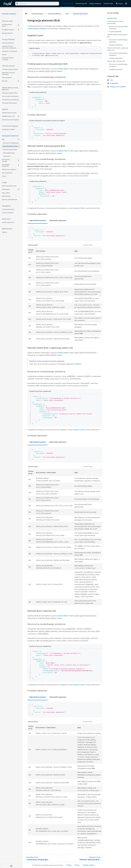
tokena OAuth (63, 69)
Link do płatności (7, 173)
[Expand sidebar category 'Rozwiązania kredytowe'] (18, 165)
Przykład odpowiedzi (115, 32)
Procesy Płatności (8, 39)
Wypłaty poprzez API (8, 116)
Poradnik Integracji (67, 3)
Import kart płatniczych (9, 186)
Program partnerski (8, 209)
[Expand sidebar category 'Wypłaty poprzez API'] (18, 116)
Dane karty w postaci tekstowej (8, 73)
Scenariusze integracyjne (11, 143)
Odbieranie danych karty (10, 93)
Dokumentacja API (81, 3)
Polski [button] (119, 4)
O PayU (69, 865)
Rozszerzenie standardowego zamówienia (118, 27)
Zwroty (4, 54)
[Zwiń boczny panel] (11, 866)
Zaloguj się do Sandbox (118, 87)
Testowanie (7, 156)
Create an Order (78, 208)
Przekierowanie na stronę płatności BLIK (115, 22)
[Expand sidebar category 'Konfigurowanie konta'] (18, 25)
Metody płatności (7, 33)
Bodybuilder (114, 83)
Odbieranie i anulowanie (10, 51)
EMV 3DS (5, 81)
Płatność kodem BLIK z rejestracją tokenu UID (118, 49)
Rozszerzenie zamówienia (10, 96)
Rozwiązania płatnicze (10, 136)
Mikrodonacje (6, 196)
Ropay (4, 176)
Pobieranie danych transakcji (8, 59)
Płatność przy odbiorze (9, 169)
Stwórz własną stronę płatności (10, 89)
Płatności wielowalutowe (10, 200)
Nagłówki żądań (112, 18)
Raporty (5, 232)
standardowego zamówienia (37, 29)
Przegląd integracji (8, 30)
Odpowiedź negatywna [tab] (58, 220)
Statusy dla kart (7, 78)
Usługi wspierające (9, 153)
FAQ (111, 80)
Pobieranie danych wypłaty (10, 120)
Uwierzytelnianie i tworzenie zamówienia (9, 47)
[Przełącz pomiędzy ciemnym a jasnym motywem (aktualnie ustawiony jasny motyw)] (126, 4)
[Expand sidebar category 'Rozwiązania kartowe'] (18, 160)
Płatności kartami (8, 66)
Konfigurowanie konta (7, 25)
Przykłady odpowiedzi (116, 45)
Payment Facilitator (8, 213)
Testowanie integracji (10, 126)
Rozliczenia (6, 219)
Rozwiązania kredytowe (6, 165)
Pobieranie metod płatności (11, 100)
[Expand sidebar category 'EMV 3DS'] (18, 81)
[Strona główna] (26, 14)
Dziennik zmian (108, 3)
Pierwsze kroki (7, 21)
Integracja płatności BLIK (10, 146)
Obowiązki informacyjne (10, 103)
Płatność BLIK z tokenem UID (116, 61)
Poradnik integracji (9, 14)
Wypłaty (5, 109)
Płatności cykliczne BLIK (10, 150)
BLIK (3, 139)
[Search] (37, 4)
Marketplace (6, 189)
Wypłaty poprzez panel (9, 113)
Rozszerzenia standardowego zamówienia (118, 41)
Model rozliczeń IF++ (8, 222)
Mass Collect (6, 193)
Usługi (4, 182)
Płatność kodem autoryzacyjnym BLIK (117, 36)
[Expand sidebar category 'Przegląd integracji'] (18, 30)
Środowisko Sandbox (9, 129)
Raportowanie (7, 229)
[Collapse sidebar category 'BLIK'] (18, 139)
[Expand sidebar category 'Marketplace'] (18, 189)
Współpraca (6, 206)
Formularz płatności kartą (10, 69)
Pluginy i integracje (95, 3)
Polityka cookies (88, 865)
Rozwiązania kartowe (6, 160)
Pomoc (77, 865)
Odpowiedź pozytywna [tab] (38, 220)
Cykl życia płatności (8, 43)
